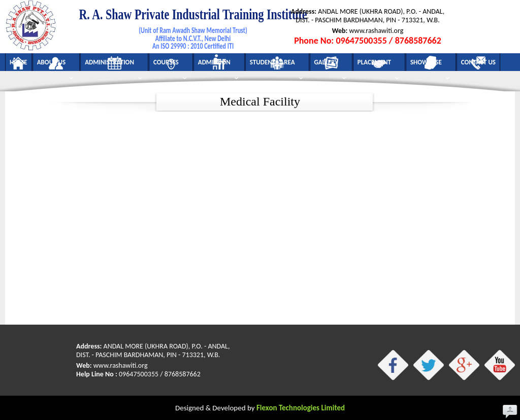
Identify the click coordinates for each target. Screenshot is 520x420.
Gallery (330, 65)
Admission (218, 65)
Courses (170, 65)
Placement (378, 65)
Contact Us (478, 62)
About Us (55, 65)
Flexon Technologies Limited (301, 408)
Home (19, 62)
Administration (113, 65)
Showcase (430, 65)
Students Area (276, 65)
